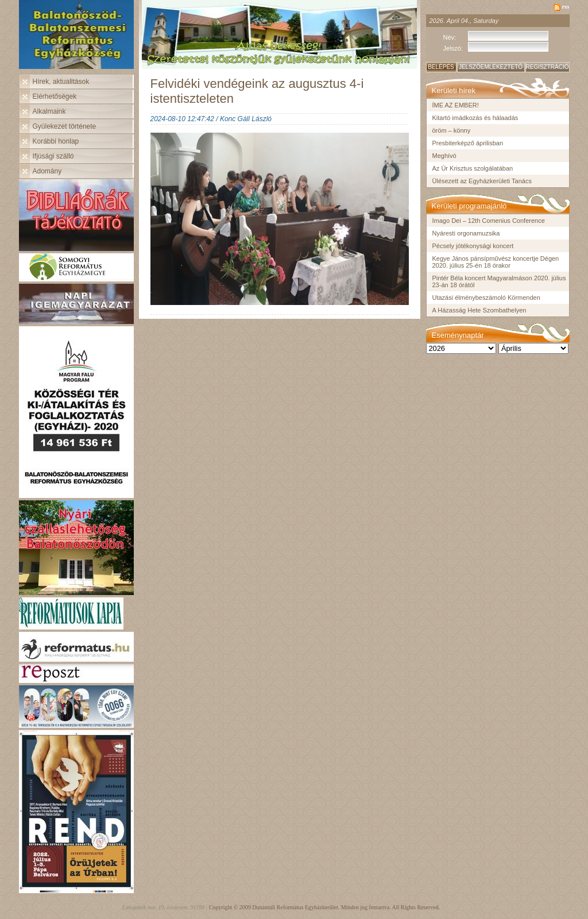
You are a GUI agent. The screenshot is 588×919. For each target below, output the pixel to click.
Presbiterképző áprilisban (468, 143)
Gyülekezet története (65, 126)
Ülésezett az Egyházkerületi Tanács (482, 181)
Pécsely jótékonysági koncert (473, 246)
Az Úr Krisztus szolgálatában (473, 168)
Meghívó (444, 156)
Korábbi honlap (56, 141)
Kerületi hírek (454, 90)
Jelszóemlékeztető (491, 67)
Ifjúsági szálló (53, 156)
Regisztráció (548, 67)
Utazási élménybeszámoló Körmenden (486, 298)
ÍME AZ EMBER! (456, 105)
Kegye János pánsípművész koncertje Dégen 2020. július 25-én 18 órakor (496, 262)
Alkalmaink (49, 111)
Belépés (441, 67)
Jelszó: (453, 48)
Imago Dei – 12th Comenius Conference (489, 221)
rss (566, 6)
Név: (450, 37)
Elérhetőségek (55, 96)
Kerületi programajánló (469, 206)
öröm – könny (452, 130)
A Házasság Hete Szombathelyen (479, 310)
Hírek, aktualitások (61, 82)
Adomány (47, 171)
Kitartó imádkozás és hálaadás (475, 118)
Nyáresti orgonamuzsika (466, 233)
